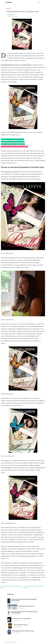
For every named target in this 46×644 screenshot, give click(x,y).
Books (8, 9)
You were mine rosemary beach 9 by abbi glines (15, 147)
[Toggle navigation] (39, 2)
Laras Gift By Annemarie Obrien (26, 606)
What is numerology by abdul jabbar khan (13, 144)
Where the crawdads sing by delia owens (13, 142)
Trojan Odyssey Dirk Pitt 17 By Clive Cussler (23, 631)
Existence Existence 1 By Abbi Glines (22, 619)
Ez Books (7, 642)
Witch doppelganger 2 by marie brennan (13, 139)
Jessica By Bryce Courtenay (21, 625)
